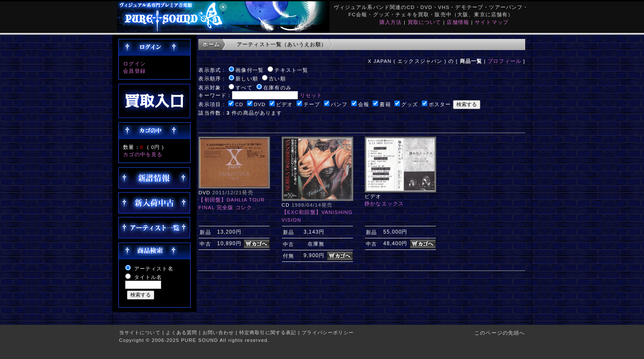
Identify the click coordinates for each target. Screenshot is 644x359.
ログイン (134, 64)
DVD (260, 104)
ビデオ (284, 104)
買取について (425, 22)
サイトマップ (492, 22)
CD (239, 104)
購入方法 (391, 22)
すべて (244, 88)
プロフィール (504, 61)
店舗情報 (458, 22)
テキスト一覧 (291, 70)
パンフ (339, 104)
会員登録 (134, 71)
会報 (364, 104)
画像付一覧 (250, 70)
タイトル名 (148, 277)
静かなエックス (384, 203)
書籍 (385, 104)
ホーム (211, 44)
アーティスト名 (154, 269)
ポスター (440, 104)
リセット (311, 95)
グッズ (410, 104)
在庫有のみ (277, 88)
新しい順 (247, 79)
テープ (312, 104)
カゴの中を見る (143, 154)
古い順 (277, 79)
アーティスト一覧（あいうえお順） (282, 44)
